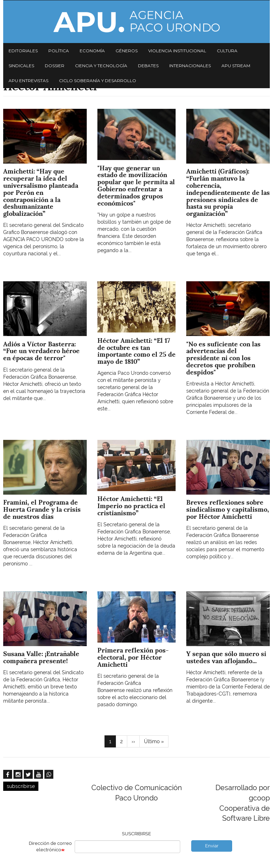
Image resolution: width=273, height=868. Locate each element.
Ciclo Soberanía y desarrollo (98, 81)
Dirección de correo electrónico (50, 847)
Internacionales (190, 66)
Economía (92, 51)
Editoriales (23, 51)
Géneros (127, 51)
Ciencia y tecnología (101, 66)
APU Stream (236, 66)
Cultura (227, 51)
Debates (148, 66)
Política (59, 51)
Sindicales (21, 66)
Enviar (212, 846)
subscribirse (21, 786)
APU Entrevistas (28, 81)
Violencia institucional (177, 51)
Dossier (55, 66)
